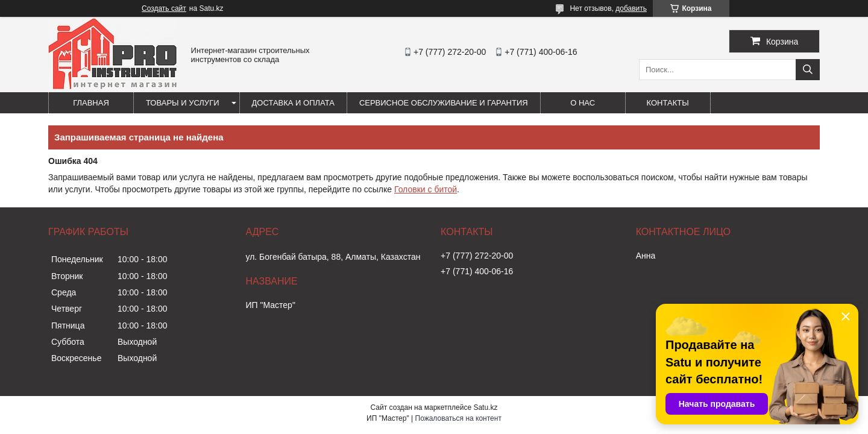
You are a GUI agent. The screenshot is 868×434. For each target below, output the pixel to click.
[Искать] (808, 70)
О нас (583, 103)
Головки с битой (426, 189)
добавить (631, 8)
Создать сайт (164, 8)
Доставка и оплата (293, 103)
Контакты (668, 103)
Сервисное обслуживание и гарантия (444, 103)
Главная (91, 103)
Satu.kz (485, 407)
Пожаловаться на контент (458, 418)
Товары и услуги (183, 103)
